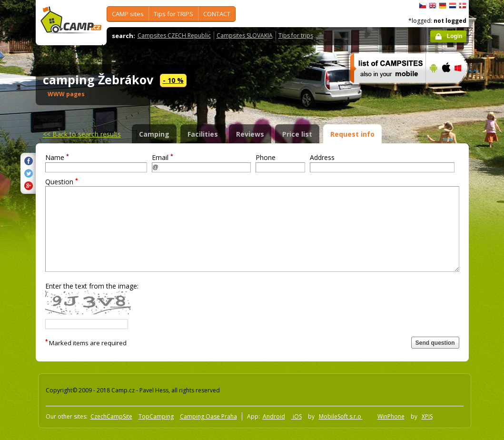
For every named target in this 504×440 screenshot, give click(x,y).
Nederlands (453, 6)
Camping (154, 134)
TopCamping (156, 416)
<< (82, 134)
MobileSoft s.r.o (341, 416)
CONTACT (217, 14)
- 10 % (173, 80)
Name (57, 157)
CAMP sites (128, 14)
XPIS (427, 416)
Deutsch (443, 6)
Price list (297, 134)
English (433, 6)
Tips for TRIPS (173, 14)
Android (274, 416)
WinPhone (391, 416)
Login (455, 36)
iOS (296, 416)
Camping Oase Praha (208, 416)
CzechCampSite (111, 416)
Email (163, 157)
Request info (352, 134)
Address (322, 157)
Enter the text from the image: (92, 286)
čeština (423, 6)
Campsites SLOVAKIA (245, 35)
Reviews (250, 134)
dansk (463, 6)
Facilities (203, 134)
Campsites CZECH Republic (174, 35)
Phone (266, 157)
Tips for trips (296, 35)
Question (62, 182)
